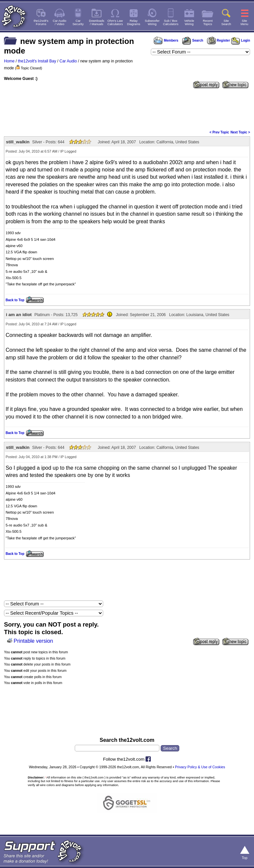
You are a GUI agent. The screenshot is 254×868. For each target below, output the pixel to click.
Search (192, 40)
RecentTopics (208, 22)
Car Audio (68, 61)
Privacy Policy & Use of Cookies (200, 767)
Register (219, 40)
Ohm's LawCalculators (115, 22)
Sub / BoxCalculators (171, 22)
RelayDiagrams (134, 22)
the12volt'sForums (41, 22)
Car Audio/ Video (60, 22)
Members (166, 40)
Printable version (33, 641)
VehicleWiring (189, 22)
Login (241, 40)
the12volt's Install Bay (37, 61)
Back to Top (15, 300)
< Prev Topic (219, 132)
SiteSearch (226, 22)
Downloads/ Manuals (97, 22)
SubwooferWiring (152, 22)
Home (9, 61)
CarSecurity (78, 22)
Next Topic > (240, 132)
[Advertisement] (127, 109)
